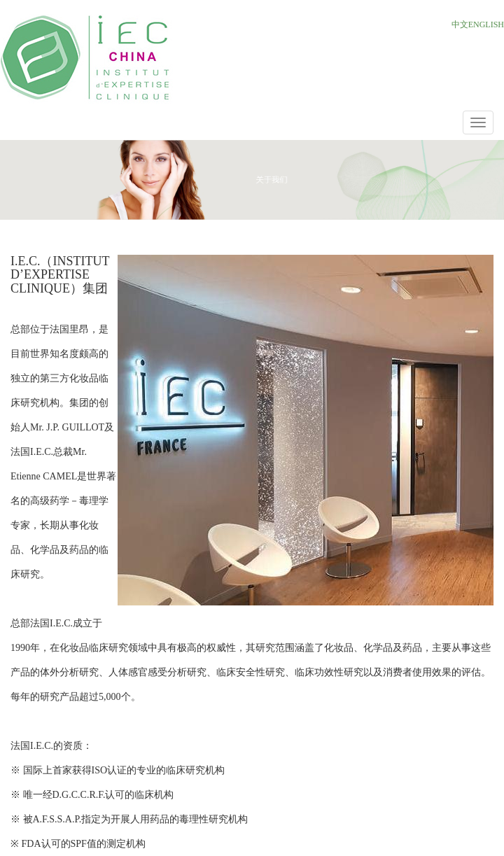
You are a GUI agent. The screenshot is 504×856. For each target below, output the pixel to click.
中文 (460, 24)
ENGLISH (486, 24)
